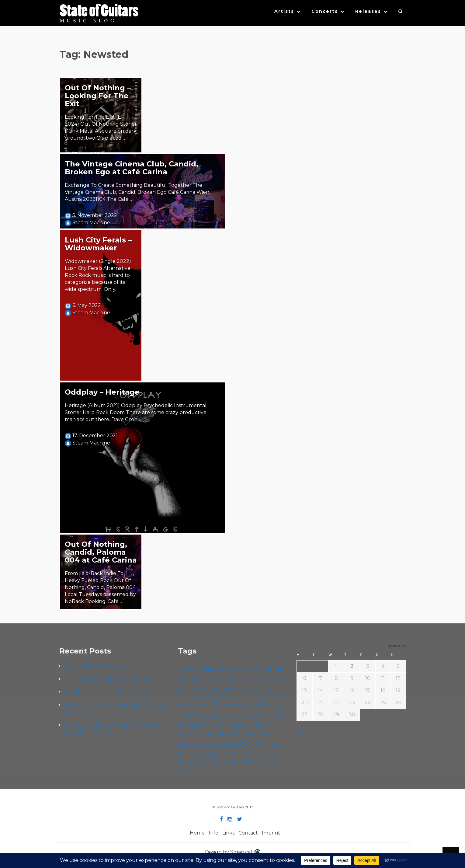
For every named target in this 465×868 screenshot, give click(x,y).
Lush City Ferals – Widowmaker (98, 244)
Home (197, 833)
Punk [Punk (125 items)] (256, 734)
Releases (368, 11)
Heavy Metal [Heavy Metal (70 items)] (244, 704)
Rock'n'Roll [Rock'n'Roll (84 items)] (265, 745)
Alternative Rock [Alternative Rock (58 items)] (241, 669)
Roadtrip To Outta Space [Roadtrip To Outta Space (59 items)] (203, 745)
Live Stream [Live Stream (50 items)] (247, 717)
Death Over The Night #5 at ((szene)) (109, 692)
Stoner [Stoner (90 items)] (272, 754)
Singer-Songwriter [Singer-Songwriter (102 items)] (204, 754)
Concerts (325, 11)
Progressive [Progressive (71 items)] (192, 735)
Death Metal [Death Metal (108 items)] (227, 689)
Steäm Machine (91, 223)
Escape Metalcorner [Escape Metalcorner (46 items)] (216, 697)
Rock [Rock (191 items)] (239, 744)
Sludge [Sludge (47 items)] (256, 755)
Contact (248, 833)
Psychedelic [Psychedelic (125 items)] (226, 734)
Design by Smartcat (233, 852)
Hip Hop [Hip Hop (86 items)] (271, 704)
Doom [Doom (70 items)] (254, 690)
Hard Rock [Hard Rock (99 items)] (213, 704)
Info (213, 833)
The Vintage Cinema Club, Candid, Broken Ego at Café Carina (132, 168)
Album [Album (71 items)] (186, 669)
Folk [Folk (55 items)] (237, 697)
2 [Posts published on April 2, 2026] (352, 666)
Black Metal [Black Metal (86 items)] (224, 680)
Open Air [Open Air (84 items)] (243, 725)
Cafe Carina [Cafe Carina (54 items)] (274, 680)
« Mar (303, 732)
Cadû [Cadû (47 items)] (258, 681)
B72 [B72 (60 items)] (204, 680)
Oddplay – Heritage (102, 392)
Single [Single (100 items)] (241, 754)
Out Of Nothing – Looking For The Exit (98, 96)
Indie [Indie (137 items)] (187, 716)
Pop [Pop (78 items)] (261, 725)
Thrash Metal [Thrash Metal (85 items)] (228, 762)
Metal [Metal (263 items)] (271, 715)
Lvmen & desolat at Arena (95, 666)
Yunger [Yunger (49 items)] (184, 769)
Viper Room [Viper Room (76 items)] (261, 762)
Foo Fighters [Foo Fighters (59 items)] (255, 697)
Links (228, 833)
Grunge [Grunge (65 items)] (278, 697)
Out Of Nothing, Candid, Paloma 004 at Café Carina (101, 552)
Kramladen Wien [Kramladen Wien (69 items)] (216, 716)
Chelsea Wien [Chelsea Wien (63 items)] (193, 690)
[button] (401, 13)
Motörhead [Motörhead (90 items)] (193, 725)
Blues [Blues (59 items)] (247, 680)
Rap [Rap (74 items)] (271, 735)
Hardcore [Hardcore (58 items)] (187, 705)
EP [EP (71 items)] (196, 697)
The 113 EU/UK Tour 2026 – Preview (107, 679)
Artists (284, 11)
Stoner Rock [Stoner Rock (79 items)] (194, 762)
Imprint (271, 833)
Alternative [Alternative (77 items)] (209, 669)
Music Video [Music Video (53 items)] (220, 726)
